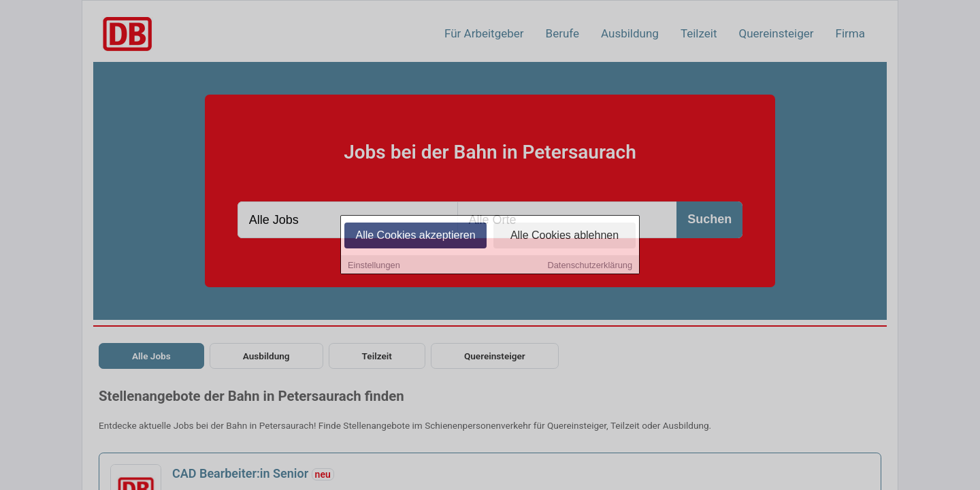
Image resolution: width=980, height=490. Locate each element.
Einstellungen (374, 266)
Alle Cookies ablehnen (565, 236)
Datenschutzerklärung (590, 266)
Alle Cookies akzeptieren (415, 236)
